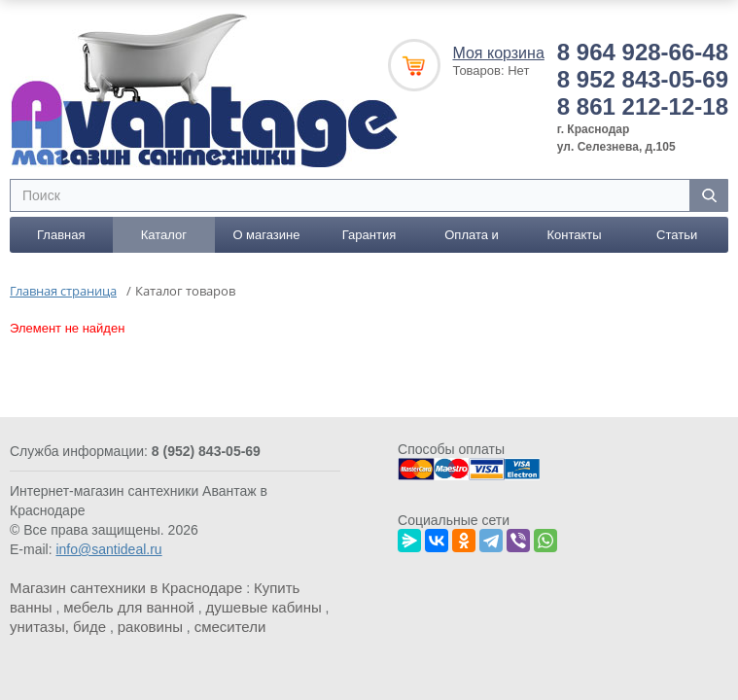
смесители (230, 627)
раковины (150, 627)
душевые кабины (264, 607)
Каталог (164, 235)
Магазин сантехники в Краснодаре (126, 588)
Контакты (575, 235)
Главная (61, 235)
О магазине (266, 235)
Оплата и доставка (472, 240)
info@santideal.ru (108, 549)
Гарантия (369, 235)
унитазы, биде (58, 627)
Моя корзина (498, 53)
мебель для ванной (129, 607)
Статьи (677, 235)
